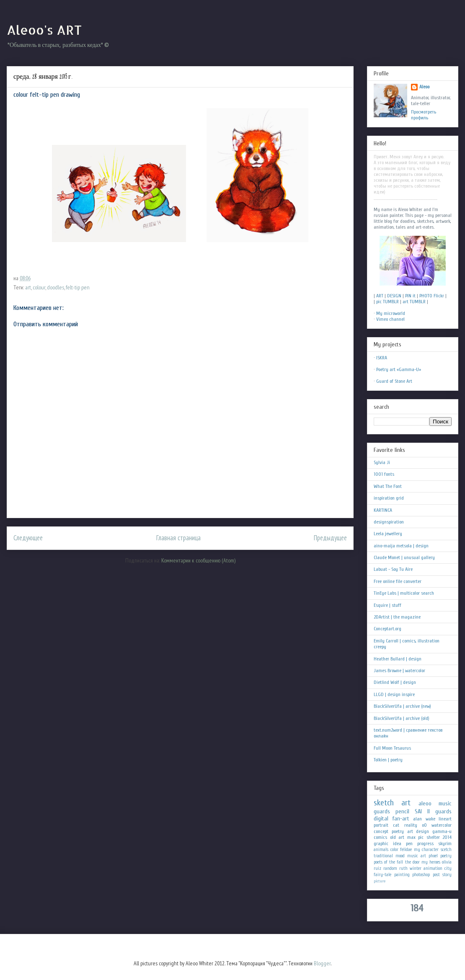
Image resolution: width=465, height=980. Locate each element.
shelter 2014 (439, 837)
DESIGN (394, 296)
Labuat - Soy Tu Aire (393, 569)
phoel (433, 856)
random (390, 868)
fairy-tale (382, 875)
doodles (56, 287)
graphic (381, 843)
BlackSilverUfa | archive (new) (402, 706)
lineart (445, 819)
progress (425, 843)
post (436, 875)
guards (382, 811)
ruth (403, 868)
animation (433, 868)
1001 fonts (384, 474)
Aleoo (424, 87)
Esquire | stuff (387, 605)
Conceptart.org (387, 629)
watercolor (442, 825)
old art (397, 837)
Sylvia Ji (382, 462)
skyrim (445, 843)
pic (421, 837)
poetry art (402, 831)
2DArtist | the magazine (397, 617)
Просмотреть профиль (424, 115)
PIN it (410, 296)
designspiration (389, 522)
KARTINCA (383, 510)
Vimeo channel (390, 319)
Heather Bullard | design (398, 659)
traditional (383, 856)
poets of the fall (388, 862)
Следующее (28, 538)
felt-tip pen (78, 287)
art (28, 287)
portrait (381, 825)
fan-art (401, 819)
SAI (418, 811)
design (422, 831)
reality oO (416, 825)
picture (380, 881)
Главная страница (178, 538)
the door (412, 862)
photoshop (421, 875)
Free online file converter (398, 581)
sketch (384, 803)
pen (409, 843)
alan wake (424, 819)
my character (426, 850)
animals (381, 850)
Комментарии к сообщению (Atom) (198, 560)
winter (416, 868)
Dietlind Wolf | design (395, 682)
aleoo (425, 803)
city (448, 868)
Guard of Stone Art (394, 381)
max (411, 837)
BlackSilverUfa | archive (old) (402, 718)
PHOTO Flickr (432, 296)
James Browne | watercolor (399, 671)
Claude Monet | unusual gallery (404, 557)
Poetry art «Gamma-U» (399, 369)
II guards (439, 811)
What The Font (388, 486)
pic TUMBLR (387, 302)
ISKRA (382, 358)
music (445, 803)
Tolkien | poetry (388, 760)
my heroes (431, 862)
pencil (402, 811)
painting (402, 875)
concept (381, 831)
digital (381, 819)
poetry (446, 856)
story (447, 875)
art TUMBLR (414, 302)
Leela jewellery (388, 534)
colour (39, 287)
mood (400, 856)
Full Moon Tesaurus (392, 748)
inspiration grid (389, 498)
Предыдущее (330, 538)
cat (396, 825)
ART (380, 296)
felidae (406, 850)
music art (417, 856)
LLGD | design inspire (394, 694)
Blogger (322, 963)
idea (397, 843)
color (394, 850)
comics (380, 837)
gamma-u (442, 831)
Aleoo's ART (44, 30)
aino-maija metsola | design (401, 546)
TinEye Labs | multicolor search (404, 593)
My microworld (391, 313)
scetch (446, 850)
